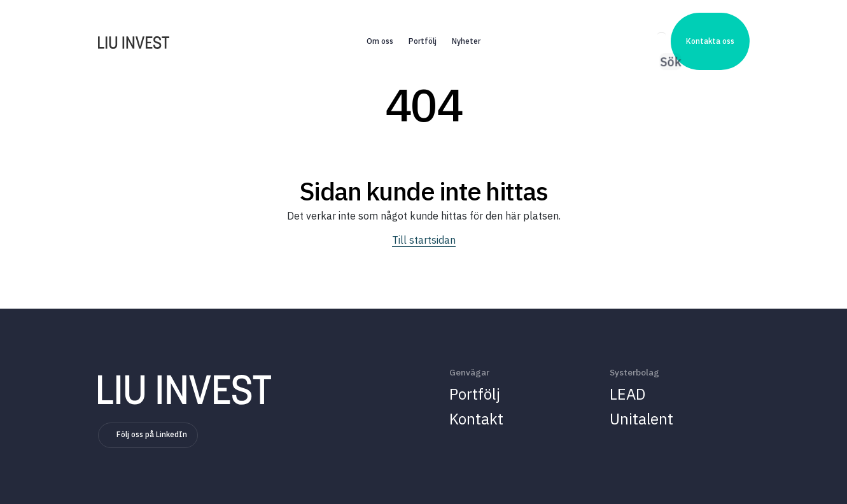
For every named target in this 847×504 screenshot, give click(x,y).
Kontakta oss (710, 26)
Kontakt (476, 419)
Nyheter (466, 26)
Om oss (380, 26)
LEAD (627, 394)
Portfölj (423, 26)
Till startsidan (424, 240)
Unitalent (641, 419)
